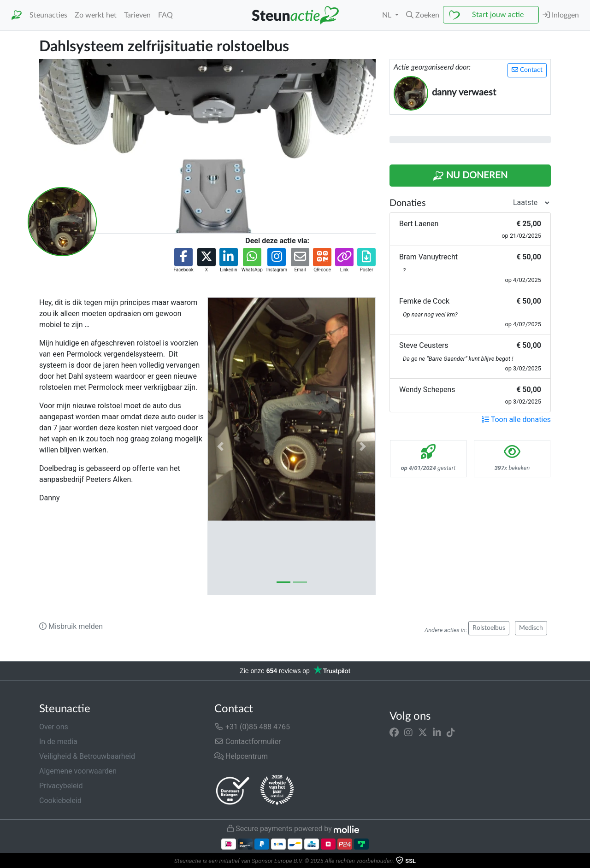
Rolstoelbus (489, 628)
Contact (527, 70)
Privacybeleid (61, 786)
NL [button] (388, 15)
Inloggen (561, 15)
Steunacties (48, 15)
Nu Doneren (470, 176)
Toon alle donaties (516, 419)
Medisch (531, 628)
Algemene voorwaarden (78, 771)
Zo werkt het (96, 15)
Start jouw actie (498, 15)
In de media (58, 742)
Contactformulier (248, 742)
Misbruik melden (71, 626)
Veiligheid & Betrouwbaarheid (87, 756)
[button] (423, 15)
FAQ (165, 15)
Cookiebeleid (60, 801)
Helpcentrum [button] (241, 756)
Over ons (54, 727)
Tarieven (137, 15)
